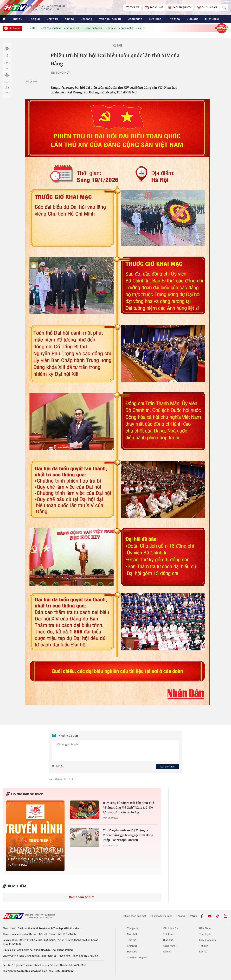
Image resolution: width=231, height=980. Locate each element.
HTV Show (212, 19)
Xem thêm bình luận (62, 779)
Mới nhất (132, 934)
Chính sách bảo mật (135, 916)
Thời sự (17, 19)
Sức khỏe (155, 19)
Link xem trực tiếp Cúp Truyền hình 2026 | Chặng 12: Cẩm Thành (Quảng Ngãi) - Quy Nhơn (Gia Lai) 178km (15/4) (35, 856)
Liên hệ (167, 952)
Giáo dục (192, 19)
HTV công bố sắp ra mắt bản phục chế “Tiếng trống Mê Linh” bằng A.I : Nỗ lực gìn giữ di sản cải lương (128, 808)
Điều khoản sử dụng (161, 916)
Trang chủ (133, 928)
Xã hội (117, 46)
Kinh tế (69, 19)
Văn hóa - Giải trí (110, 19)
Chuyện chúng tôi (137, 957)
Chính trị (52, 19)
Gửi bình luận (168, 767)
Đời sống (86, 19)
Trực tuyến (205, 934)
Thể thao (174, 19)
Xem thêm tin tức (82, 897)
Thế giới (34, 19)
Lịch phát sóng (207, 940)
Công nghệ (135, 19)
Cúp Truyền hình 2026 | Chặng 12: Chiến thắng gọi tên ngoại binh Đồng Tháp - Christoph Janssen (128, 835)
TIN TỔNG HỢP (60, 73)
